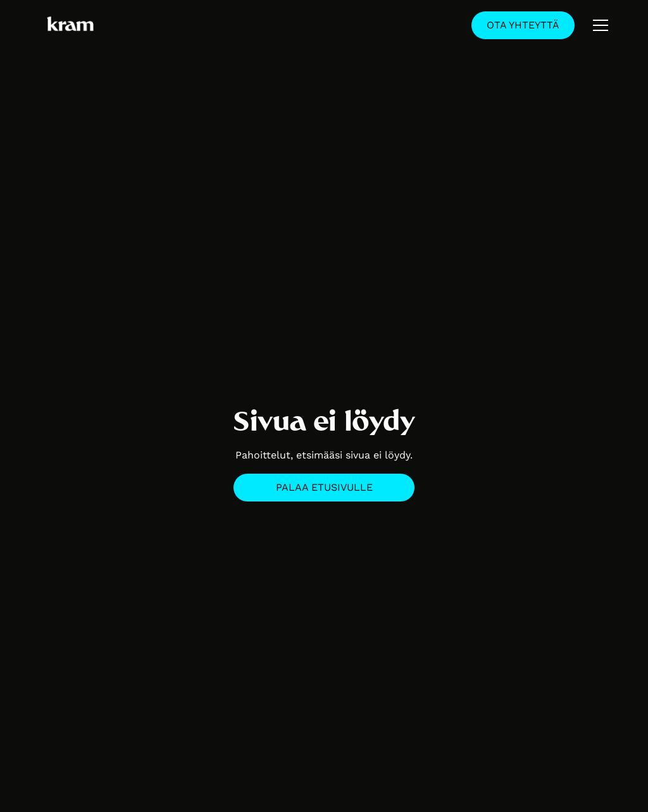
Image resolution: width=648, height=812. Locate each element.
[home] (70, 25)
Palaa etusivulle (324, 487)
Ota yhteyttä (523, 25)
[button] (601, 25)
